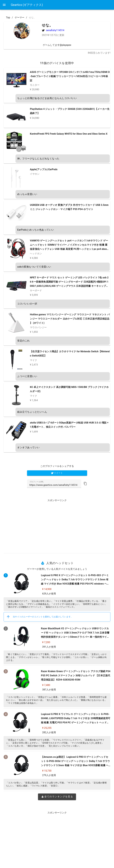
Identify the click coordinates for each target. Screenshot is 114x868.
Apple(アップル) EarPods (44, 169)
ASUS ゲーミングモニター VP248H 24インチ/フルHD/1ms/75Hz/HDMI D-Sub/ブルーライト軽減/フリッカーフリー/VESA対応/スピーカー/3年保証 (70, 76)
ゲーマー (20, 18)
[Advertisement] (57, 525)
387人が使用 (49, 690)
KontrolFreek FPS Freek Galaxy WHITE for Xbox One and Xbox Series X (69, 134)
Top (8, 18)
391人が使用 (49, 647)
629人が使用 (49, 594)
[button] (85, 484)
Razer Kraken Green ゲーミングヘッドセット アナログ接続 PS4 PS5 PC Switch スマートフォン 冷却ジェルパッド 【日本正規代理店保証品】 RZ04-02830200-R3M (76, 675)
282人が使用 (49, 732)
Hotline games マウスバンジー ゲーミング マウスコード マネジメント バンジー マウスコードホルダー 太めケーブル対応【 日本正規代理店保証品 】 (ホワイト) (70, 319)
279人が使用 (49, 775)
